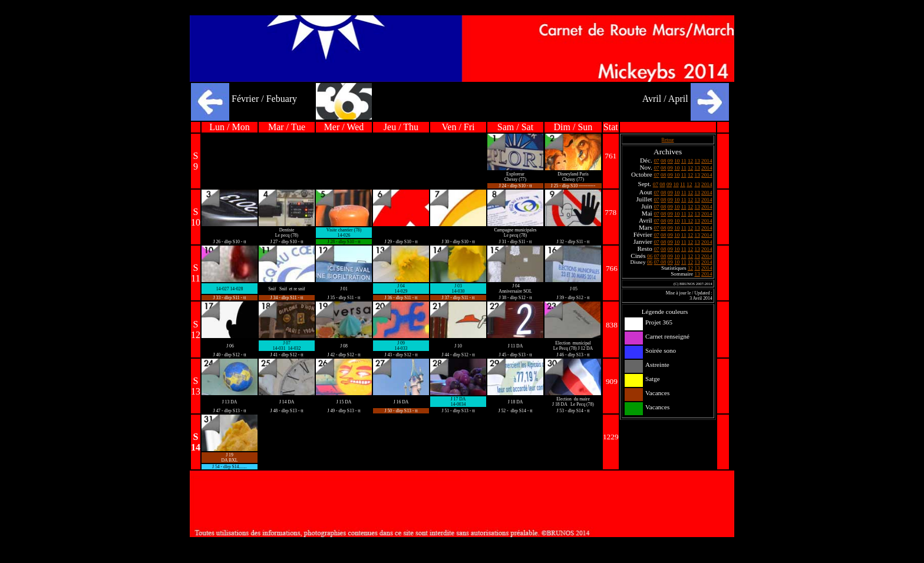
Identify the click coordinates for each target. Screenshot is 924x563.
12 (690, 161)
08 (663, 161)
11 (684, 161)
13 (697, 161)
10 (677, 161)
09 (670, 161)
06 (650, 256)
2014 (707, 161)
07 (656, 161)
